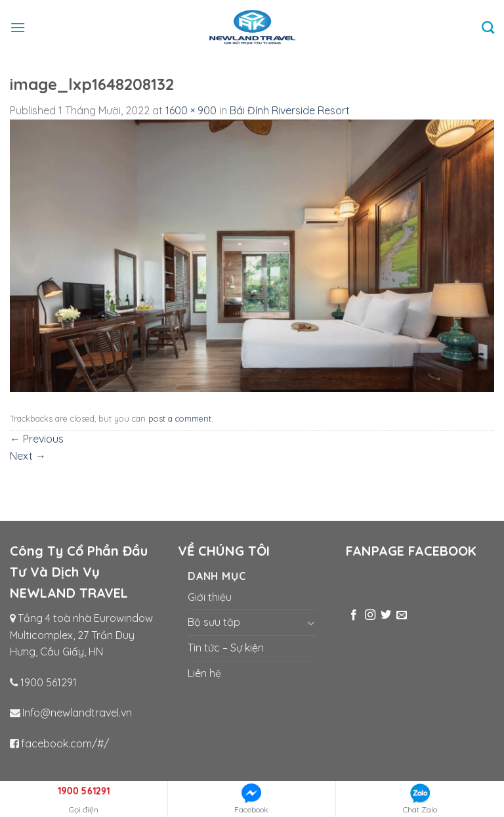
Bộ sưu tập (214, 622)
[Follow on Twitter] (386, 615)
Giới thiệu (210, 597)
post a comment (180, 418)
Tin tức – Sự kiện (226, 648)
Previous (37, 439)
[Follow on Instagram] (370, 615)
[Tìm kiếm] (488, 27)
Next (28, 456)
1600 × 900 (191, 110)
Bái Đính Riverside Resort (290, 110)
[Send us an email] (402, 615)
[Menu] (18, 27)
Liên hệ (204, 673)
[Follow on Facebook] (354, 615)
